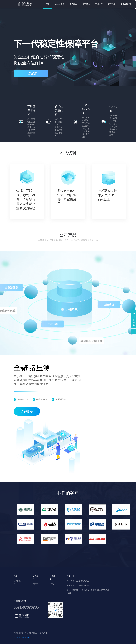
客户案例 (73, 4)
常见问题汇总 (126, 4)
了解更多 (27, 411)
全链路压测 (60, 4)
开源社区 (99, 4)
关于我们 (86, 4)
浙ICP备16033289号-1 (23, 637)
